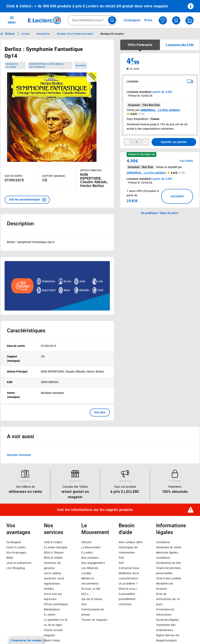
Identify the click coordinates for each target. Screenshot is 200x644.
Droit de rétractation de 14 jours (168, 599)
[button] (27, 200)
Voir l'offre (186, 161)
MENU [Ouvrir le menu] (12, 20)
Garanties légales (167, 620)
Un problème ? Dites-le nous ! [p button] (160, 213)
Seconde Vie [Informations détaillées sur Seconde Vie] (43, 34)
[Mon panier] (190, 20)
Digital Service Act (168, 635)
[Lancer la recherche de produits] (112, 20)
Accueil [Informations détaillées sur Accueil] (25, 34)
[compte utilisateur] (176, 20)
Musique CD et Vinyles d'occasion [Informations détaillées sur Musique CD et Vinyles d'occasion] (75, 34)
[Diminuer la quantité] (127, 142)
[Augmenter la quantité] (145, 142)
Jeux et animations (19, 563)
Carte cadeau (53, 573)
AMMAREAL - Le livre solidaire (160, 110)
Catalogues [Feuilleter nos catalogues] (132, 20)
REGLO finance (54, 553)
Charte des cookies (168, 578)
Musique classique (19, 455)
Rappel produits (166, 640)
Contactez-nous (129, 568)
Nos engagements (93, 563)
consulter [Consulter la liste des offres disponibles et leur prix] (177, 196)
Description (20, 224)
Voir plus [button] (100, 412)
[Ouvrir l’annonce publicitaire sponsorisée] (57, 286)
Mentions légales (167, 553)
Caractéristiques (26, 331)
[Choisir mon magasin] (163, 20)
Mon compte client (131, 542)
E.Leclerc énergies (56, 547)
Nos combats (90, 558)
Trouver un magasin (94, 620)
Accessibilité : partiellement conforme (127, 599)
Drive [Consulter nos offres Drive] (148, 20)
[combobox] (93, 20)
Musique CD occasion (12, 65)
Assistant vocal (54, 578)
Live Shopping (16, 568)
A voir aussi (21, 436)
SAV (121, 563)
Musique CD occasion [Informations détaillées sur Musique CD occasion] (112, 34)
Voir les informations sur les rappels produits (95, 510)
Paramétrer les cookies (27, 640)
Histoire (86, 542)
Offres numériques (56, 604)
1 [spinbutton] (136, 142)
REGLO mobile (53, 558)
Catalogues (14, 542)
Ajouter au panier (174, 142)
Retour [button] (10, 34)
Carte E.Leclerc (16, 547)
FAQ (121, 558)
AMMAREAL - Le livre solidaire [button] (146, 173)
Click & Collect (53, 542)
